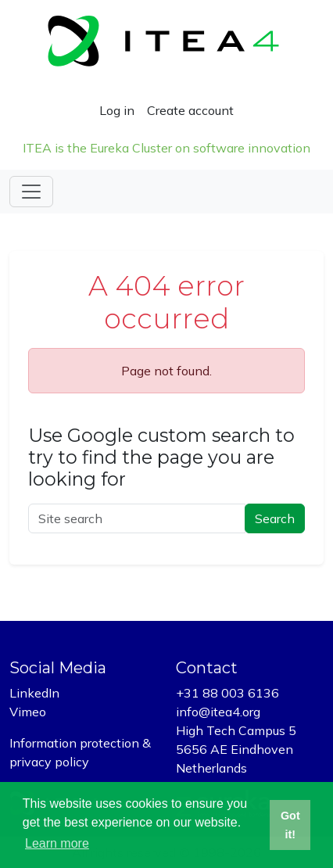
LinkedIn (34, 693)
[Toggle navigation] (31, 192)
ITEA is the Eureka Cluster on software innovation (166, 148)
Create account (190, 110)
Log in (117, 110)
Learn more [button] (57, 843)
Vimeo (28, 712)
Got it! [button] (290, 825)
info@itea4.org (218, 712)
